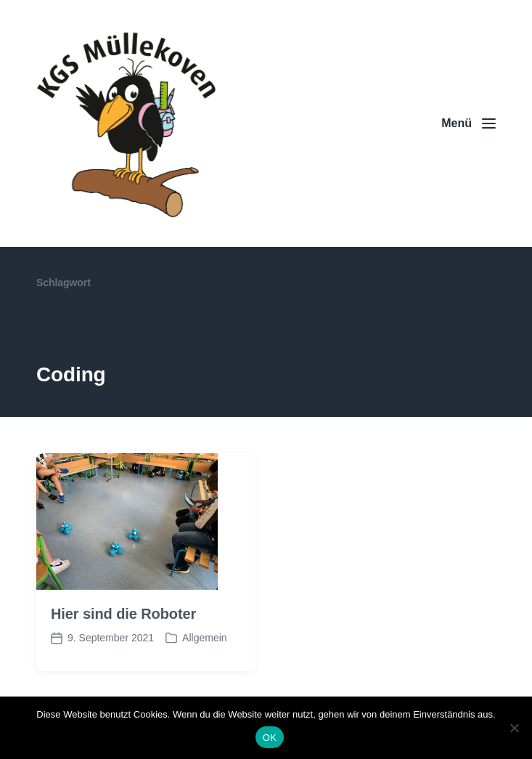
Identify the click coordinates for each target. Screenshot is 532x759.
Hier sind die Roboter (123, 614)
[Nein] (514, 728)
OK (270, 738)
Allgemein (204, 638)
